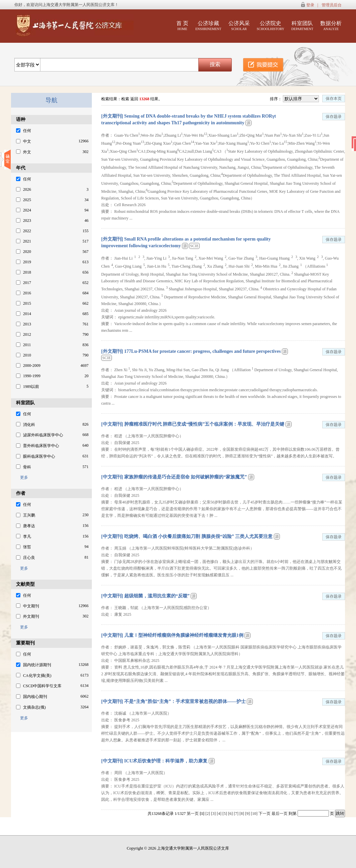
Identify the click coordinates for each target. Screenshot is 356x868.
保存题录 (334, 117)
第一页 (193, 814)
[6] (231, 814)
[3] (214, 814)
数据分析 (331, 26)
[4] (220, 814)
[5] (225, 814)
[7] (237, 814)
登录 (310, 5)
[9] (248, 814)
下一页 (264, 814)
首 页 (182, 26)
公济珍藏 (208, 26)
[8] (242, 814)
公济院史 (271, 26)
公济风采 (239, 26)
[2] (208, 814)
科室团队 (302, 26)
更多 (22, 477)
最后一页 (280, 814)
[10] (255, 814)
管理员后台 (332, 5)
